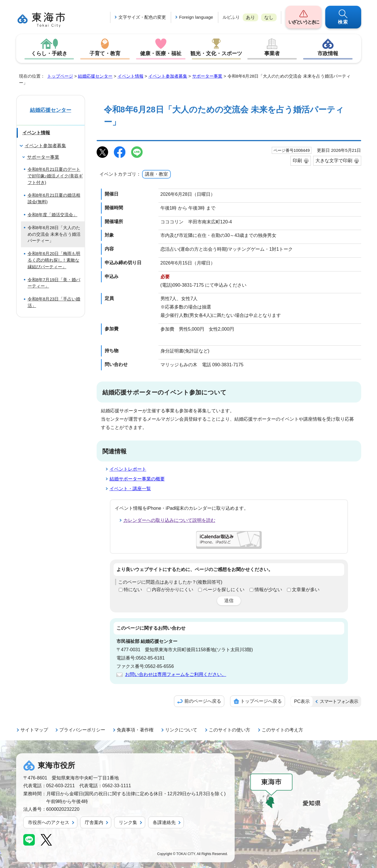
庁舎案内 (94, 822)
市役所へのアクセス (49, 822)
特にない (133, 590)
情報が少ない (268, 590)
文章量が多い (306, 590)
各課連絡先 (164, 822)
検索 (343, 22)
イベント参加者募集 (168, 76)
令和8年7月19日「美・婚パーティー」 (54, 283)
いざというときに (304, 22)
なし (269, 17)
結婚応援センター (95, 76)
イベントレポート (128, 469)
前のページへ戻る (203, 701)
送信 (229, 600)
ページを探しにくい (224, 590)
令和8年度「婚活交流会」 (52, 215)
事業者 (272, 53)
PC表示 (302, 701)
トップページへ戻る (261, 701)
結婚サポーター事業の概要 (137, 479)
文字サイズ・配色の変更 (142, 17)
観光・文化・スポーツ (216, 53)
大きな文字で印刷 (334, 161)
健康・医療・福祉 (161, 53)
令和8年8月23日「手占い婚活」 (54, 302)
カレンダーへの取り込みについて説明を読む (169, 520)
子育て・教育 (105, 53)
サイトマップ (34, 730)
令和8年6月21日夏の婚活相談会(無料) (54, 198)
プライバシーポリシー (82, 730)
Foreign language (196, 17)
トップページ (60, 76)
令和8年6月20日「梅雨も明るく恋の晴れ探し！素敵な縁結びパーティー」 (54, 260)
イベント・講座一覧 (130, 489)
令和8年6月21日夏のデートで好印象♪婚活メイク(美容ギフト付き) (55, 176)
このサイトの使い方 (229, 730)
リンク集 (128, 822)
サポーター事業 (207, 76)
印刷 (297, 161)
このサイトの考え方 (282, 730)
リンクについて (181, 730)
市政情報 (328, 53)
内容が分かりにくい (173, 590)
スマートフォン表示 (339, 701)
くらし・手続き (49, 53)
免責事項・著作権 (135, 730)
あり (250, 17)
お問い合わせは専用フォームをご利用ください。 (176, 674)
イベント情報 (131, 76)
